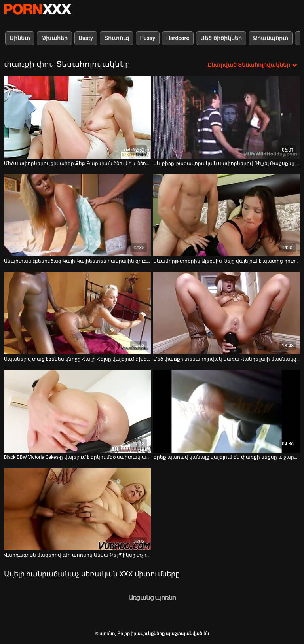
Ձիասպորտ (271, 38)
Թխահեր (54, 38)
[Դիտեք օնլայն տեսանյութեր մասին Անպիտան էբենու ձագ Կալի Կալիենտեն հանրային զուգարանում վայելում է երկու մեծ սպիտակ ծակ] (77, 215)
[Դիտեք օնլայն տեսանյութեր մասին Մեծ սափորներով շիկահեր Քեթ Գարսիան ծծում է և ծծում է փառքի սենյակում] (77, 117)
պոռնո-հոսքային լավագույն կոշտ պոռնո (38, 9)
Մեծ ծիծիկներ (221, 38)
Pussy (148, 38)
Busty (86, 38)
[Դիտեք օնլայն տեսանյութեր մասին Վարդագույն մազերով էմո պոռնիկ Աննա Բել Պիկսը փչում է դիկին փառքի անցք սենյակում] (77, 509)
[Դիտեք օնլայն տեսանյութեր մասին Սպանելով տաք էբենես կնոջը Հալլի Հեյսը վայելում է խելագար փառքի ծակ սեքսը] (77, 313)
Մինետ (20, 38)
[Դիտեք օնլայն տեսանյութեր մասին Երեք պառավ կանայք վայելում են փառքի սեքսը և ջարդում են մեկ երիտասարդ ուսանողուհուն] (227, 411)
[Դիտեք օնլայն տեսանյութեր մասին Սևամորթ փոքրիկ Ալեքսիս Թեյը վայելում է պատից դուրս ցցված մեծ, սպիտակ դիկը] (227, 215)
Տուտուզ (117, 38)
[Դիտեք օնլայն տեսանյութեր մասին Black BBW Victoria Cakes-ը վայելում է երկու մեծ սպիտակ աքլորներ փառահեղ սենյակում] (77, 411)
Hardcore (178, 38)
